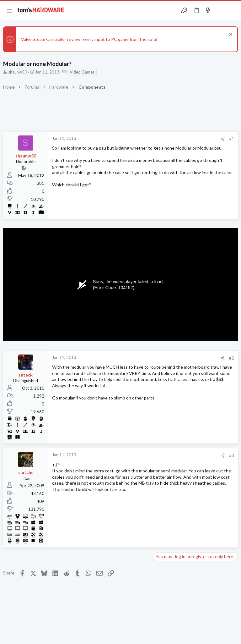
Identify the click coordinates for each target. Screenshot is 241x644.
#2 (232, 358)
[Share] (223, 139)
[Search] (233, 11)
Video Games (82, 72)
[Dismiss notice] (230, 35)
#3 (232, 455)
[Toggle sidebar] (220, 11)
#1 (232, 139)
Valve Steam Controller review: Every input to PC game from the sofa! (89, 39)
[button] (9, 11)
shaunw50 (18, 72)
